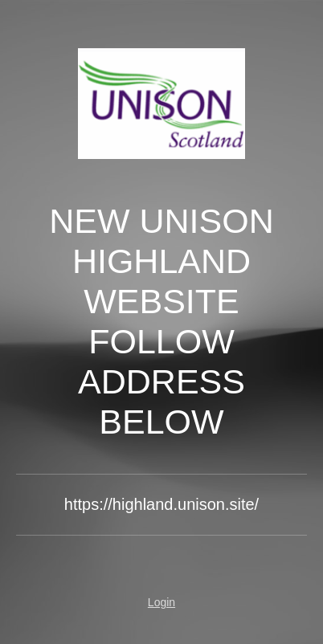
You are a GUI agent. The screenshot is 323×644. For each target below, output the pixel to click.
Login (161, 602)
